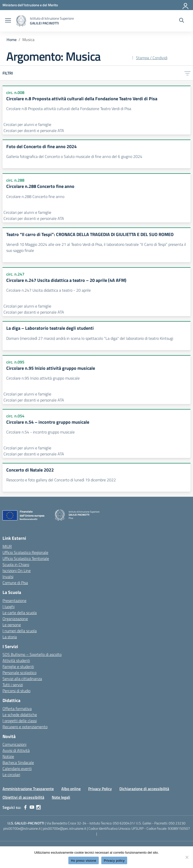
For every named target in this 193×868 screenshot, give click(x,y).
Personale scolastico (19, 673)
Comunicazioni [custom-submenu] (14, 744)
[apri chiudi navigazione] (8, 21)
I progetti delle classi (20, 721)
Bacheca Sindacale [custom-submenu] (18, 762)
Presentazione (14, 600)
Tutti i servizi (13, 685)
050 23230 (177, 823)
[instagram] (38, 807)
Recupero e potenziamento (25, 727)
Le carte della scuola (20, 613)
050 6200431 (123, 823)
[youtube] (32, 807)
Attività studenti (16, 660)
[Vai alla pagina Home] (12, 40)
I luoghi (9, 607)
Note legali (61, 797)
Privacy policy (114, 861)
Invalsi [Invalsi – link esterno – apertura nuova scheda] (8, 577)
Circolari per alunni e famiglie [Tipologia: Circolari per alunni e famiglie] (27, 124)
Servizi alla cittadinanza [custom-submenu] (22, 679)
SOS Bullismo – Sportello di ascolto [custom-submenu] (32, 654)
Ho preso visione (84, 861)
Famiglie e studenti (18, 666)
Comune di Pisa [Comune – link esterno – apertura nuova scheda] (15, 583)
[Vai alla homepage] (21, 21)
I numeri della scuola (20, 631)
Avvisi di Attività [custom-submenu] (16, 750)
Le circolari (11, 775)
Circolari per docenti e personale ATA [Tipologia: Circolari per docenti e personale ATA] (34, 130)
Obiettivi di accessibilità (23, 797)
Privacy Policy (100, 789)
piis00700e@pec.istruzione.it (65, 828)
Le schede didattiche (20, 715)
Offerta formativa (17, 709)
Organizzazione (15, 619)
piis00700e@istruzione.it (22, 828)
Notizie (8, 756)
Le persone (12, 625)
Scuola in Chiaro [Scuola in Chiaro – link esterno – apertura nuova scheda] (16, 564)
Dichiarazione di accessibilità (144, 789)
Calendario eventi (17, 769)
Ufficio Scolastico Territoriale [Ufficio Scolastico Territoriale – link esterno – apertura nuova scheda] (26, 558)
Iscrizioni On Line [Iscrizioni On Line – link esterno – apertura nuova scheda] (17, 571)
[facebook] (25, 807)
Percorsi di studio (16, 691)
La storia (10, 637)
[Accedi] (186, 5)
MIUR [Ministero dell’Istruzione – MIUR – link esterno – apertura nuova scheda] (7, 546)
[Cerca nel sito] (182, 21)
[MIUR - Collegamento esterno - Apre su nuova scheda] (30, 5)
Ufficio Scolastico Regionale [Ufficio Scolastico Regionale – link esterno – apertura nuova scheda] (25, 552)
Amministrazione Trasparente (28, 789)
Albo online (71, 789)
